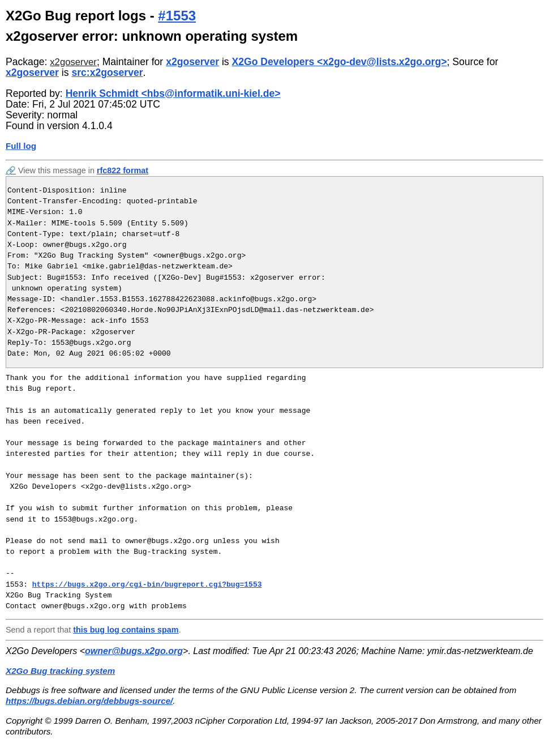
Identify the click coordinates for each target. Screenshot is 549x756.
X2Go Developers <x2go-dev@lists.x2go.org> (340, 62)
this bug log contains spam (126, 630)
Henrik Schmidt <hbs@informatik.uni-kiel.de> (173, 93)
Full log (21, 146)
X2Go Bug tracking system (60, 671)
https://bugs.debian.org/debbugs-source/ (89, 701)
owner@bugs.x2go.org (134, 651)
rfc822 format (123, 170)
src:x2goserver (107, 72)
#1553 (177, 16)
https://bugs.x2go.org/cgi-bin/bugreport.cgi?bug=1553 (147, 584)
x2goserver (73, 62)
